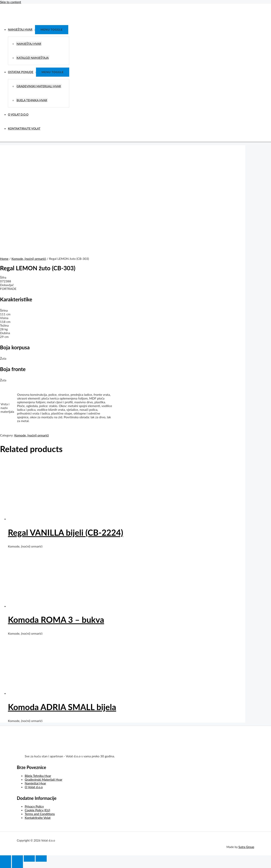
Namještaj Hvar (20, 30)
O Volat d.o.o (18, 115)
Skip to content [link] (11, 2)
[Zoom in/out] (41, 859)
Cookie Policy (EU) (37, 810)
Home (4, 259)
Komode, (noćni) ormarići (29, 259)
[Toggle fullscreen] (29, 859)
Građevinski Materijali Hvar (39, 86)
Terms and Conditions (40, 814)
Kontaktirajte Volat (24, 129)
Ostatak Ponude (21, 72)
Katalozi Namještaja (33, 58)
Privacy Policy (34, 806)
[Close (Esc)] (6, 859)
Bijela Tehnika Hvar (32, 100)
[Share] (17, 859)
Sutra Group (246, 847)
